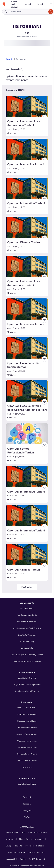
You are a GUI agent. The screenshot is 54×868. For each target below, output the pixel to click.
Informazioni (11, 839)
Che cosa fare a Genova (27, 761)
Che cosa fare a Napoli (27, 721)
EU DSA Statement (37, 859)
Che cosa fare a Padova (27, 747)
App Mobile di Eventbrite (27, 622)
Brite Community (27, 641)
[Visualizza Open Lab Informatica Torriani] (27, 188)
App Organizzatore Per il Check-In (27, 628)
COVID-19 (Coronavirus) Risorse (27, 661)
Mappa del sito (27, 648)
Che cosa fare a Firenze (27, 728)
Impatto (19, 846)
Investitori (29, 846)
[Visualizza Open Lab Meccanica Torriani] (27, 149)
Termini (31, 852)
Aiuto (28, 839)
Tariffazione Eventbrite (27, 615)
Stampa (9, 846)
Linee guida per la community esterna (27, 655)
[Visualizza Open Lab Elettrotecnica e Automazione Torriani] (27, 106)
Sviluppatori (13, 852)
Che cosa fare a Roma (27, 708)
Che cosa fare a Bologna (27, 734)
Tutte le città (27, 767)
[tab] (9, 59)
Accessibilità (12, 859)
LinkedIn (27, 804)
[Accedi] (28, 4)
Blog (21, 839)
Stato (23, 852)
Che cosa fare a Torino (27, 741)
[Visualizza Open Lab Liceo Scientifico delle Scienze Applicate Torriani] (27, 391)
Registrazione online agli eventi (27, 684)
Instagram (27, 810)
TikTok (27, 817)
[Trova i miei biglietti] (15, 4)
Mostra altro (27, 587)
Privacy (40, 852)
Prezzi (23, 832)
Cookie (23, 859)
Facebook (27, 797)
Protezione (41, 846)
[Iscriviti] (41, 4)
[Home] (4, 4)
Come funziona (27, 608)
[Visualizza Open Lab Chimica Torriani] (27, 227)
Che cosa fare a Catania (27, 754)
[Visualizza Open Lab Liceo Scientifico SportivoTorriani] (27, 348)
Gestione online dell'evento (27, 691)
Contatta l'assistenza (27, 784)
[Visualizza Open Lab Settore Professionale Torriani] (27, 434)
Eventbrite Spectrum (27, 635)
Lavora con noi (39, 839)
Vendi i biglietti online (27, 678)
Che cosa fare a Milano (27, 714)
